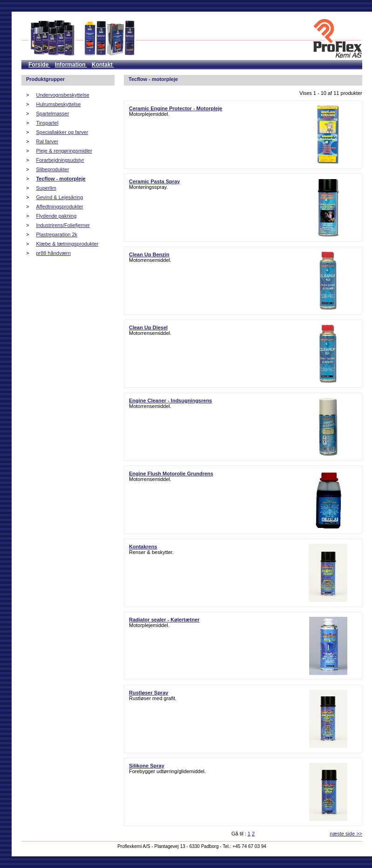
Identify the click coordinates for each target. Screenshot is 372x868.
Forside (39, 65)
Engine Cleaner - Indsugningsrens (170, 401)
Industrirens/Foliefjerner (63, 225)
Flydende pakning (56, 216)
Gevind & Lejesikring (59, 197)
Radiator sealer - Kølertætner (164, 620)
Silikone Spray (147, 766)
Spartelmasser (52, 114)
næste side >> (346, 834)
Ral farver (47, 141)
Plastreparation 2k (57, 234)
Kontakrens (143, 547)
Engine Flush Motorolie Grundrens (171, 474)
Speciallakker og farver (62, 132)
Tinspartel (47, 123)
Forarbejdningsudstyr (60, 160)
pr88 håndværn (53, 253)
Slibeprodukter (52, 169)
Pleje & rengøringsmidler (64, 151)
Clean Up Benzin (149, 254)
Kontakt (103, 65)
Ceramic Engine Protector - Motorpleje (176, 108)
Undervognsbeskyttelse (62, 95)
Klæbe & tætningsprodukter (67, 244)
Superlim (46, 188)
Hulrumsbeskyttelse (58, 104)
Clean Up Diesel (148, 327)
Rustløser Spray (149, 693)
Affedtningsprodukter (59, 207)
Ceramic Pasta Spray (154, 181)
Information (71, 65)
